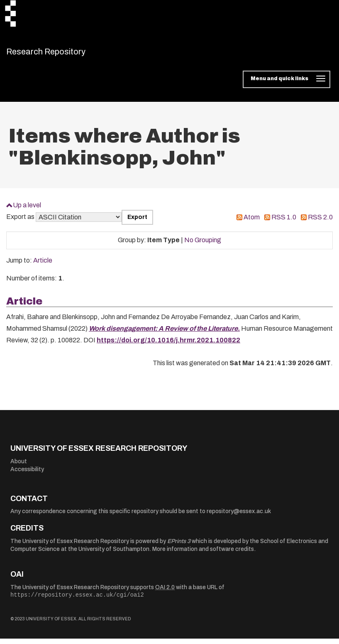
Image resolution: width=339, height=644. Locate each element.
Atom (252, 222)
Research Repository (65, 54)
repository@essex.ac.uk (239, 517)
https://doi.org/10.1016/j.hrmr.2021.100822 (168, 345)
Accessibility (27, 475)
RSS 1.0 (284, 222)
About (19, 466)
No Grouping (203, 245)
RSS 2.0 (320, 222)
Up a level (27, 210)
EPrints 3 (179, 546)
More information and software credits (203, 554)
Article (43, 266)
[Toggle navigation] (287, 85)
